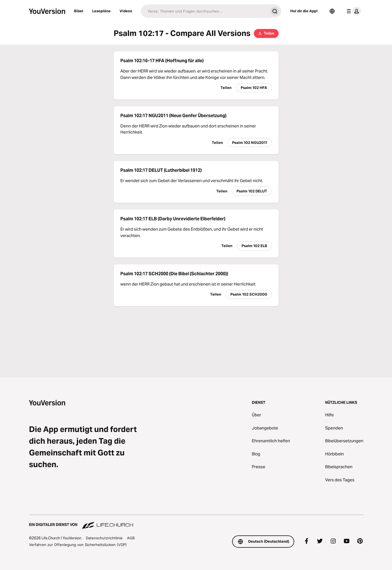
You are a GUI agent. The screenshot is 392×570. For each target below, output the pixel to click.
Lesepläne (101, 11)
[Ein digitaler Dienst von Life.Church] (196, 522)
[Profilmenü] (353, 11)
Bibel (79, 11)
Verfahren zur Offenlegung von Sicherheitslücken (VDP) (78, 545)
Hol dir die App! (304, 11)
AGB (131, 538)
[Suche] (204, 11)
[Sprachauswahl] (332, 11)
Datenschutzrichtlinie (104, 538)
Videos (126, 11)
